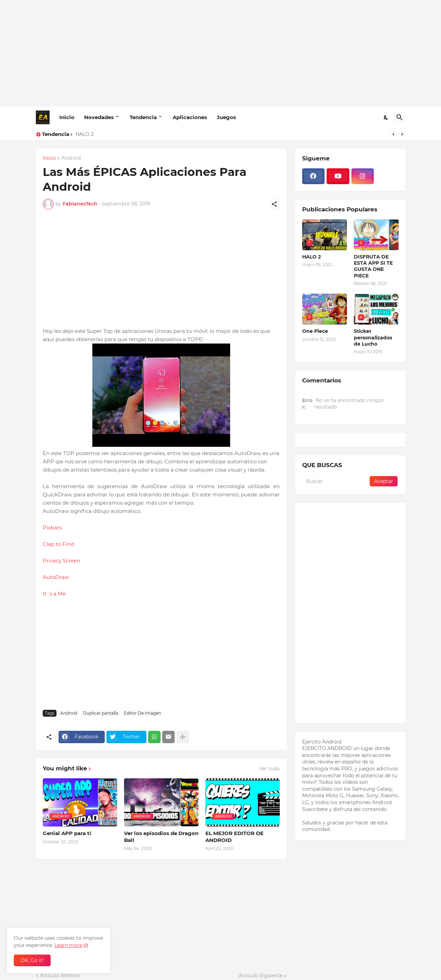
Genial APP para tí (67, 833)
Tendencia (143, 117)
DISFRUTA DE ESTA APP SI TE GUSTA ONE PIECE (373, 266)
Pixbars (52, 528)
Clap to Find (58, 544)
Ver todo (269, 769)
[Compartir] (274, 204)
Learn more (68, 945)
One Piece (315, 331)
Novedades (99, 117)
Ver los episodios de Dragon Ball (161, 837)
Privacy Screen (61, 561)
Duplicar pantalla (101, 713)
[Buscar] (400, 117)
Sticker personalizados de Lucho (373, 337)
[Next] (402, 134)
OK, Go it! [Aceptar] (32, 960)
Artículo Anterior (60, 976)
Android (71, 158)
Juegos (226, 117)
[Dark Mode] (386, 117)
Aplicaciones (190, 117)
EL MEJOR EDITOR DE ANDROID (234, 837)
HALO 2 (85, 134)
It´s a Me (54, 594)
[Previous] (393, 134)
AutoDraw (56, 577)
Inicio (67, 117)
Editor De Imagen (142, 713)
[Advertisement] (221, 53)
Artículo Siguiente (261, 976)
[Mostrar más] (183, 737)
